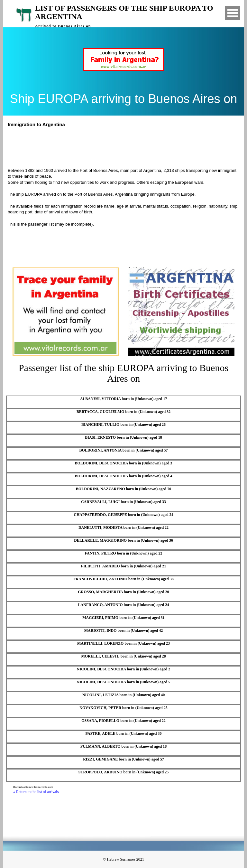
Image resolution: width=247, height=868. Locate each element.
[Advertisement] (126, 147)
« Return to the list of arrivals (36, 792)
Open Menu (233, 13)
